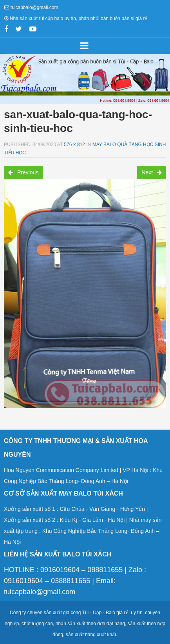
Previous (23, 172)
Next (152, 172)
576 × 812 (74, 145)
